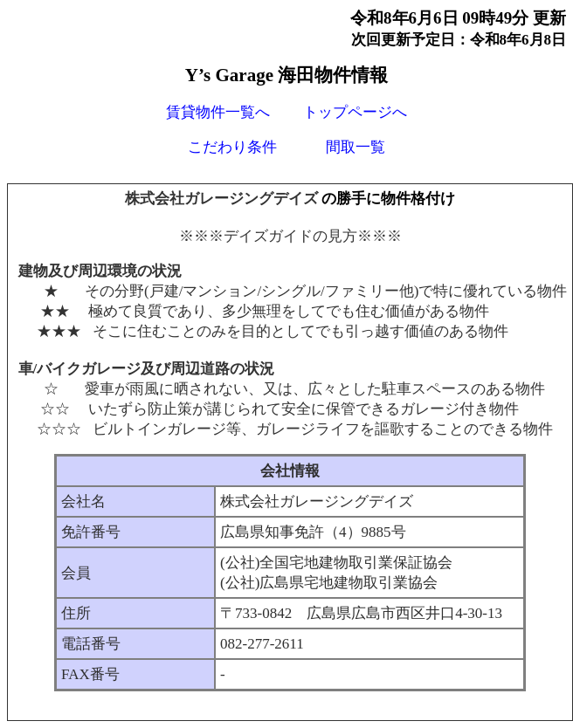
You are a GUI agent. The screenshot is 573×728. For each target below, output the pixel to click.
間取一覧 (356, 147)
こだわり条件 (232, 147)
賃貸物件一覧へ (218, 112)
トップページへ (355, 112)
